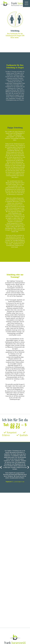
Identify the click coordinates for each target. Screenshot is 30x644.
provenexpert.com (19, 482)
